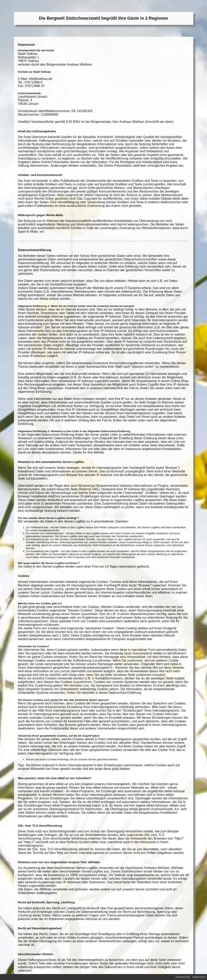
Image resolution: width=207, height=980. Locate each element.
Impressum (199, 977)
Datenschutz (183, 977)
